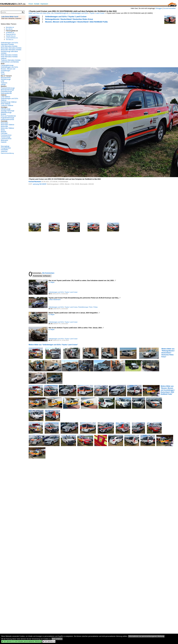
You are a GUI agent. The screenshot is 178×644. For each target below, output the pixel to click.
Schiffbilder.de (10, 33)
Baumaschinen (6, 78)
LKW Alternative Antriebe (9, 46)
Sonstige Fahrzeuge (8, 111)
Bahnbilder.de (10, 27)
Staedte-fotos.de (11, 36)
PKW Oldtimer (6, 104)
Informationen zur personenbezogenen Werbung (146, 636)
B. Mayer (52, 282)
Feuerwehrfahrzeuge (8, 88)
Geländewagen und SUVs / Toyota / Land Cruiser (66, 17)
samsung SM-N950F (40, 184)
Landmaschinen (6, 139)
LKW (2, 81)
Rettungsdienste (6, 93)
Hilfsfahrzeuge (6, 109)
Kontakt (37, 4)
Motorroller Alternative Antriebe (11, 50)
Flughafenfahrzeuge (8, 118)
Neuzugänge (5, 146)
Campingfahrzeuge (7, 65)
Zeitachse (4, 151)
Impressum (44, 4)
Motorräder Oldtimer (8, 125)
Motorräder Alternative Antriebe (11, 48)
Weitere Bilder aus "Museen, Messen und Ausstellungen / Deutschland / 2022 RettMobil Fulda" (168, 390)
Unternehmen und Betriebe (10, 62)
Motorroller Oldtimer (7, 128)
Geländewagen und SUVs (80, 13)
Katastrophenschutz (7, 119)
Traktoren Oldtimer (7, 106)
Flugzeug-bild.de (11, 34)
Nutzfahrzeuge (6, 79)
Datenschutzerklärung (7, 153)
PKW (3, 72)
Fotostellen (5, 150)
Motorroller (4, 126)
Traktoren (4, 83)
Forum (31, 4)
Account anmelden (169, 8)
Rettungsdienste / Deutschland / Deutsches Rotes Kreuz (69, 19)
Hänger (3, 85)
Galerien (4, 142)
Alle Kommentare (48, 273)
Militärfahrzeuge (6, 112)
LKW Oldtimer (6, 97)
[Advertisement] (62, 45)
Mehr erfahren (57, 639)
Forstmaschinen (6, 135)
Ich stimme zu (49, 641)
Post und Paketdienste (8, 116)
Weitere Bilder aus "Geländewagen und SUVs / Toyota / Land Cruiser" (53, 345)
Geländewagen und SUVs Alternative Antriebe (9, 44)
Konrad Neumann (35, 182)
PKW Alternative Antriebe (9, 55)
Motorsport (4, 140)
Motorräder (5, 123)
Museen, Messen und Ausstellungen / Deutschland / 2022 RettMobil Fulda (76, 22)
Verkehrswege (6, 137)
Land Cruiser (100, 13)
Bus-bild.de (9, 29)
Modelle (3, 114)
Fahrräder (4, 133)
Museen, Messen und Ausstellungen (8, 70)
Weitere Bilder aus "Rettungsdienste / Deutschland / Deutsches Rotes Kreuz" (168, 353)
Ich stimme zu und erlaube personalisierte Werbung (22, 641)
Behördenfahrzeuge (7, 90)
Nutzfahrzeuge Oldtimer (9, 102)
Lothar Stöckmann (55, 300)
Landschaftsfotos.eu (12, 38)
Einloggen (159, 8)
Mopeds (4, 132)
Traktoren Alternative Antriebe (11, 60)
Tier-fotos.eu (10, 39)
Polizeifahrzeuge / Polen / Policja (88, 307)
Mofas (3, 130)
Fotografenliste (6, 148)
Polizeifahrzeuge (6, 92)
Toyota (92, 13)
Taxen (3, 74)
